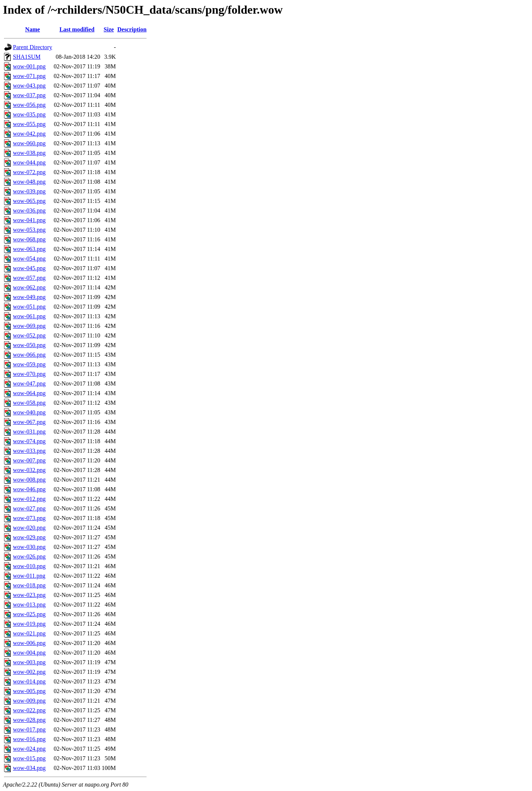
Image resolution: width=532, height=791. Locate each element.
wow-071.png (29, 76)
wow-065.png (29, 201)
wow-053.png (29, 230)
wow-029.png (29, 537)
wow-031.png (29, 432)
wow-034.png (29, 768)
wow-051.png (29, 307)
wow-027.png (29, 508)
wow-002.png (29, 672)
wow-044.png (29, 162)
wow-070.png (29, 374)
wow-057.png (29, 278)
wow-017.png (29, 729)
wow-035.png (29, 114)
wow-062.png (29, 287)
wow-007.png (29, 460)
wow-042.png (29, 134)
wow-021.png (29, 633)
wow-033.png (29, 451)
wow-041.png (29, 220)
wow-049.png (29, 297)
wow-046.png (29, 489)
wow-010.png (29, 566)
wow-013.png (29, 605)
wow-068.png (29, 239)
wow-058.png (29, 403)
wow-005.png (29, 691)
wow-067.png (29, 422)
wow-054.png (29, 259)
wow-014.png (29, 681)
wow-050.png (29, 345)
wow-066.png (29, 355)
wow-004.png (29, 653)
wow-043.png (29, 86)
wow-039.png (29, 191)
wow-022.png (29, 710)
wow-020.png (29, 528)
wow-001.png (29, 66)
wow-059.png (29, 364)
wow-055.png (29, 124)
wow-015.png (29, 758)
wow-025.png (29, 614)
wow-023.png (29, 595)
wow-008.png (29, 480)
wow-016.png (29, 739)
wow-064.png (29, 393)
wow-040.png (29, 412)
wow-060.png (29, 143)
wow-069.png (29, 326)
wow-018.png (29, 585)
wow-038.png (29, 153)
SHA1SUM (27, 57)
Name (33, 29)
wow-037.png (29, 95)
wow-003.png (29, 662)
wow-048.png (29, 182)
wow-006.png (29, 643)
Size (109, 29)
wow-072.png (29, 172)
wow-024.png (29, 749)
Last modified (77, 29)
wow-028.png (29, 720)
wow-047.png (29, 383)
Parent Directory (33, 47)
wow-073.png (29, 518)
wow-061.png (29, 316)
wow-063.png (29, 249)
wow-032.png (29, 470)
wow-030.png (29, 547)
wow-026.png (29, 556)
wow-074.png (29, 441)
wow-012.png (29, 499)
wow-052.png (29, 335)
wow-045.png (29, 268)
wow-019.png (29, 624)
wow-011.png (29, 576)
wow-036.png (29, 211)
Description (132, 29)
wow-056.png (29, 105)
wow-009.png (29, 701)
